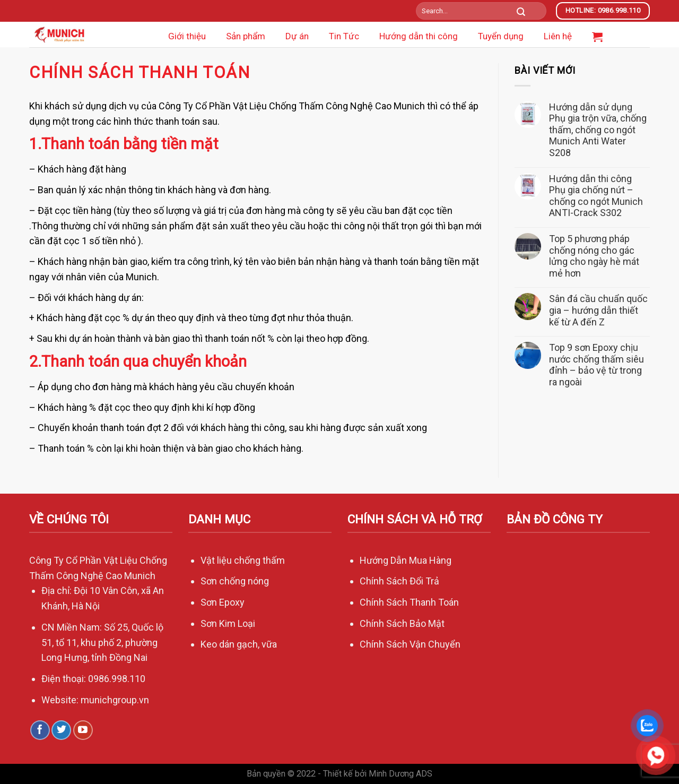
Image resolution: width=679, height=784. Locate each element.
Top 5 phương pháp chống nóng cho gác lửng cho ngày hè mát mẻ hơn (594, 256)
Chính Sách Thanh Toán (409, 602)
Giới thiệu (187, 36)
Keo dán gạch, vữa (239, 644)
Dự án (297, 36)
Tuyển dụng (501, 36)
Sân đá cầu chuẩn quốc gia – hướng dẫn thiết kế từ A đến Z (598, 310)
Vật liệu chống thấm (243, 560)
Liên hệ (558, 36)
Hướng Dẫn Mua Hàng (406, 560)
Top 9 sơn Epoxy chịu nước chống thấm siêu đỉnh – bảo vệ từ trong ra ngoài (597, 365)
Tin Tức (344, 36)
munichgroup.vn (115, 700)
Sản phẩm (246, 36)
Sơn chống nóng (235, 581)
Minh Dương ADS (401, 774)
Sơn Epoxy (223, 602)
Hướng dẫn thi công (419, 36)
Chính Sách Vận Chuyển (411, 644)
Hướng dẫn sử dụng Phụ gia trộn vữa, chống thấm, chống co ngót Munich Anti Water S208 (598, 130)
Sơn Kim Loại (228, 623)
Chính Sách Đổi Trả (399, 581)
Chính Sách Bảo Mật (403, 623)
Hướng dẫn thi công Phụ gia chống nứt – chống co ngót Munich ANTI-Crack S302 (596, 196)
